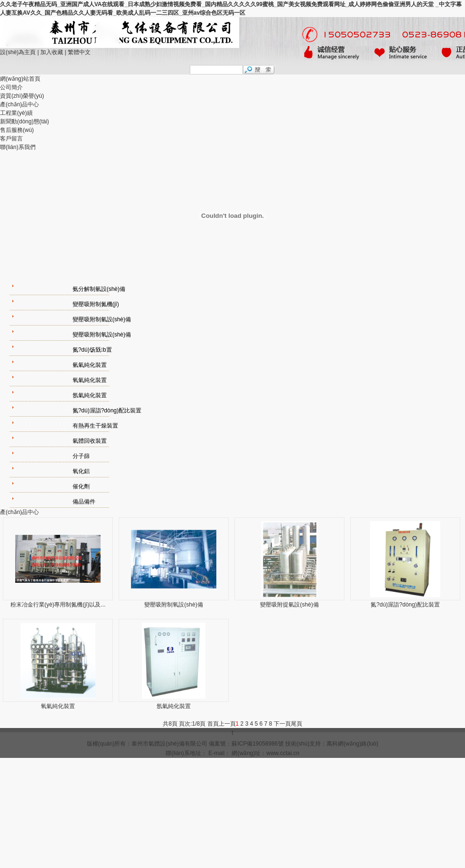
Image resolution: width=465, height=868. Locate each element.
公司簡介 (11, 87)
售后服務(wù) (17, 130)
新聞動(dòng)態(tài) (24, 121)
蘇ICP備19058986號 (257, 744)
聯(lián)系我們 (18, 147)
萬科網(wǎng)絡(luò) (352, 744)
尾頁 (297, 724)
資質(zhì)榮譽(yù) (22, 96)
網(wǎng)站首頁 (20, 79)
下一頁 (282, 724)
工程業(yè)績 (16, 113)
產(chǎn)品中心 (19, 104)
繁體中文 (79, 52)
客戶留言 (11, 139)
